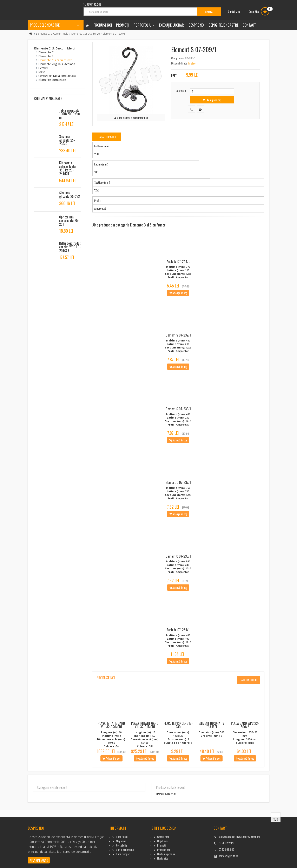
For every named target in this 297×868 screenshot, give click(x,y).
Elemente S (46, 56)
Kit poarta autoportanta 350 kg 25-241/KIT (67, 168)
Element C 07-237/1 (178, 493)
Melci (42, 72)
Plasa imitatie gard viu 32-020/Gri (111, 741)
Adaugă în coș (212, 100)
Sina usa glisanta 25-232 (70, 195)
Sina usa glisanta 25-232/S (67, 140)
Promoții (123, 25)
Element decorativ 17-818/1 (211, 741)
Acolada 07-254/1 (178, 646)
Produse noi (103, 25)
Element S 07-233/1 (178, 417)
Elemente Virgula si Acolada (57, 64)
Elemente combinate (52, 80)
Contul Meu (234, 11)
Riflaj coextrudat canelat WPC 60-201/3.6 (70, 247)
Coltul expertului (125, 866)
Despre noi (197, 25)
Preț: (174, 75)
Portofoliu (143, 25)
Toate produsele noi (249, 697)
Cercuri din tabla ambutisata (57, 76)
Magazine (121, 857)
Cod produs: (178, 58)
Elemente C (46, 52)
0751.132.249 (226, 859)
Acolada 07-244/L (178, 264)
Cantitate (181, 91)
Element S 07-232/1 (178, 340)
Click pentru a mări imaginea (131, 118)
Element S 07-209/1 (167, 810)
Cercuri (43, 68)
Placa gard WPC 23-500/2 (245, 741)
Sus (276, 835)
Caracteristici (107, 137)
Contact (249, 25)
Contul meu (163, 853)
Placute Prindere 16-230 (178, 741)
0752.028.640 (226, 865)
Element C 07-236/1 (178, 570)
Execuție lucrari (172, 25)
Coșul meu (163, 857)
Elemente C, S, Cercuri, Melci (52, 34)
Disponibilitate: (179, 63)
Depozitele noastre (224, 25)
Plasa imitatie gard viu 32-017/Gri (145, 741)
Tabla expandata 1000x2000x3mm (70, 114)
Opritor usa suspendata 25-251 (69, 221)
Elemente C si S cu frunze (86, 34)
